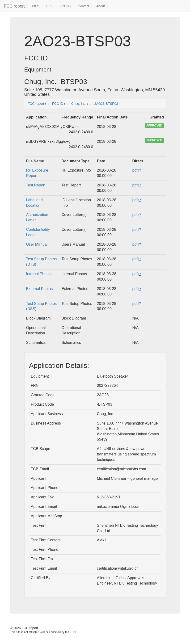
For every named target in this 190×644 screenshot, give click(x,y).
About (101, 6)
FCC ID (65, 6)
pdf (137, 170)
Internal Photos (39, 274)
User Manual (37, 244)
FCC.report (14, 6)
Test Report (36, 185)
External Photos (40, 289)
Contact (83, 6)
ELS (49, 6)
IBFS (36, 6)
